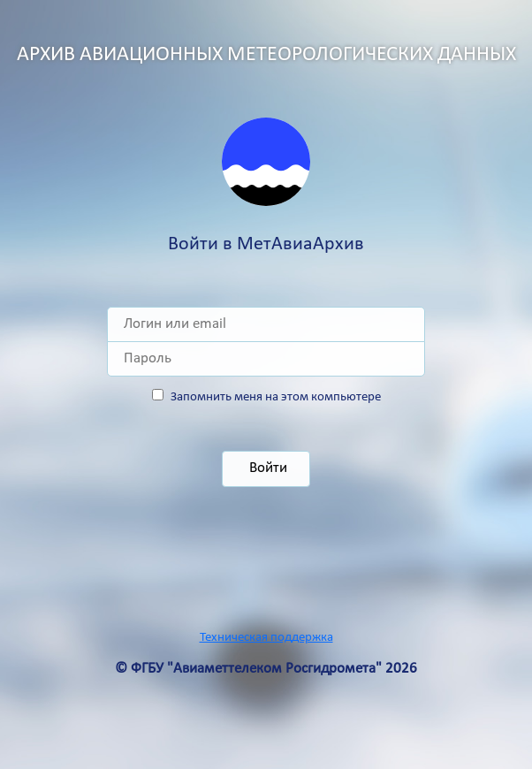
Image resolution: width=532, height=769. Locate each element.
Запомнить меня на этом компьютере (276, 397)
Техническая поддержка (266, 638)
